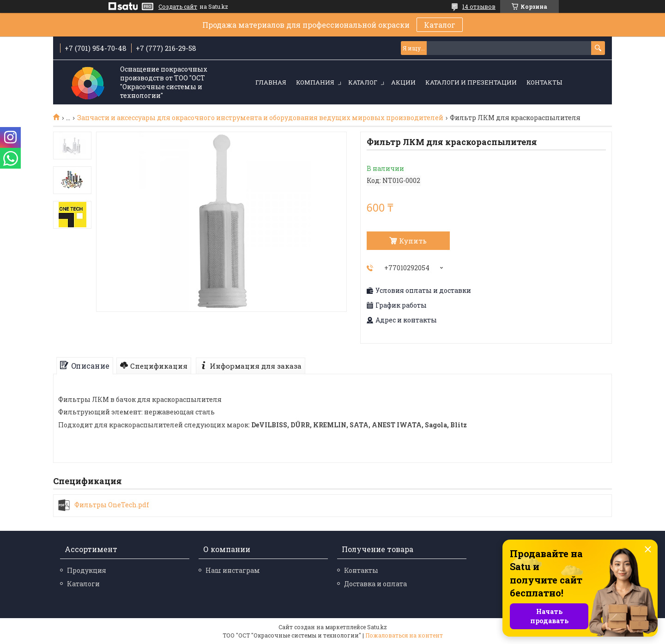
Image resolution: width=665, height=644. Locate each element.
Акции (403, 82)
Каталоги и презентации (471, 82)
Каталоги (83, 584)
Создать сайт (178, 6)
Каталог (440, 25)
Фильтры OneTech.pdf (112, 505)
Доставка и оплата (375, 584)
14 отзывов (479, 6)
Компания (315, 82)
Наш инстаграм (233, 570)
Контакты (544, 82)
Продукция (87, 570)
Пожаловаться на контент (404, 635)
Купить (413, 241)
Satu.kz (377, 627)
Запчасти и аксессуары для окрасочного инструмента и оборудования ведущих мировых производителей (260, 118)
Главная (271, 82)
